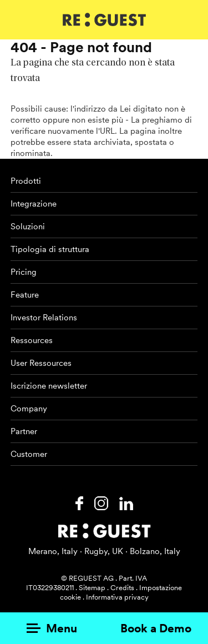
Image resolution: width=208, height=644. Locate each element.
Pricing (24, 272)
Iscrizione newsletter (49, 386)
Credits (122, 588)
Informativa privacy (117, 597)
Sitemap (92, 588)
